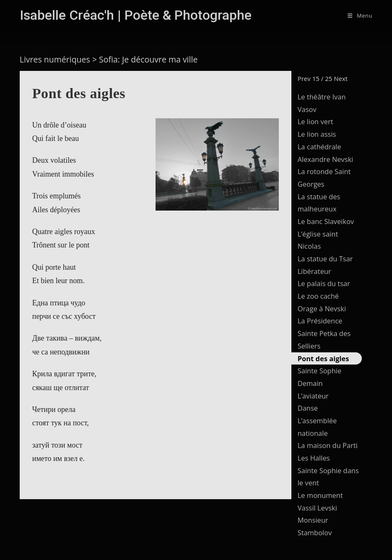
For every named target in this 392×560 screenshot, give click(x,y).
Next (341, 78)
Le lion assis (317, 134)
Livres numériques (55, 59)
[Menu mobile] (360, 16)
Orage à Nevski (322, 309)
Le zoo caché (318, 296)
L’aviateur (313, 396)
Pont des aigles (323, 358)
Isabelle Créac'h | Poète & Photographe (136, 15)
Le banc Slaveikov (326, 221)
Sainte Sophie (320, 371)
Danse (308, 408)
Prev (304, 78)
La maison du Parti (328, 445)
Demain (310, 383)
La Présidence (320, 321)
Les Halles (314, 458)
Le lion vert (315, 121)
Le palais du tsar (324, 283)
